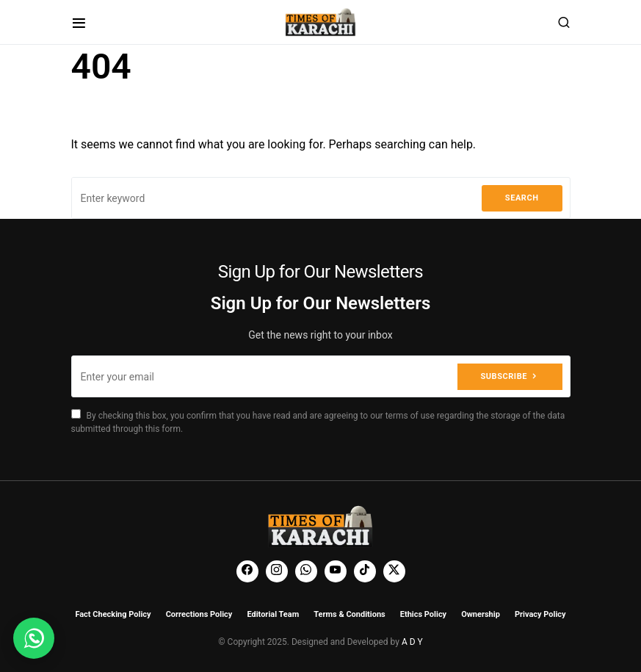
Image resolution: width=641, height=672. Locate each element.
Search (522, 198)
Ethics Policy (423, 614)
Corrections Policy (199, 614)
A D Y (412, 642)
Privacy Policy (540, 614)
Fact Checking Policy (113, 614)
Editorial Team (273, 614)
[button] (79, 22)
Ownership (481, 614)
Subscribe (504, 376)
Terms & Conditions (350, 614)
